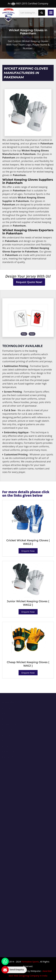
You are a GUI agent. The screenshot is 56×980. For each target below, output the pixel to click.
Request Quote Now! (29, 282)
